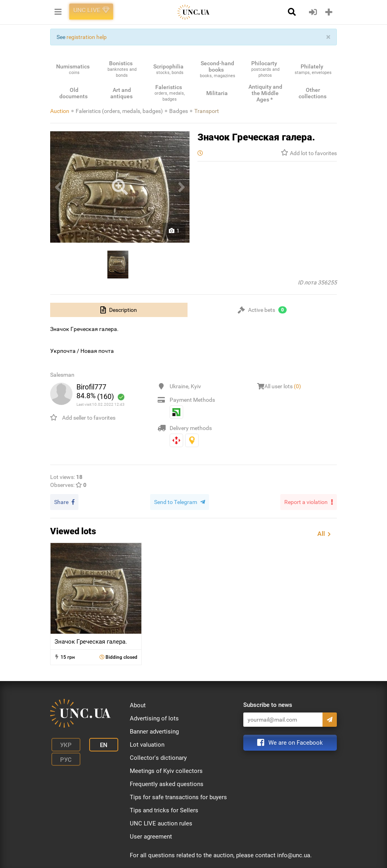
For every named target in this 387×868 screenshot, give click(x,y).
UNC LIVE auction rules (161, 822)
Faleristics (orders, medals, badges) (119, 111)
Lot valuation (147, 743)
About (138, 704)
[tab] (119, 310)
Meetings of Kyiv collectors (166, 770)
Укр (62, 743)
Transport (207, 111)
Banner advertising (154, 730)
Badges (179, 111)
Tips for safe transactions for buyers (178, 796)
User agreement (151, 835)
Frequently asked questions (167, 783)
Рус (62, 755)
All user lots (283, 386)
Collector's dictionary (158, 757)
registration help (87, 37)
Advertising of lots (154, 717)
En (95, 743)
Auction (60, 111)
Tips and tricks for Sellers (164, 809)
